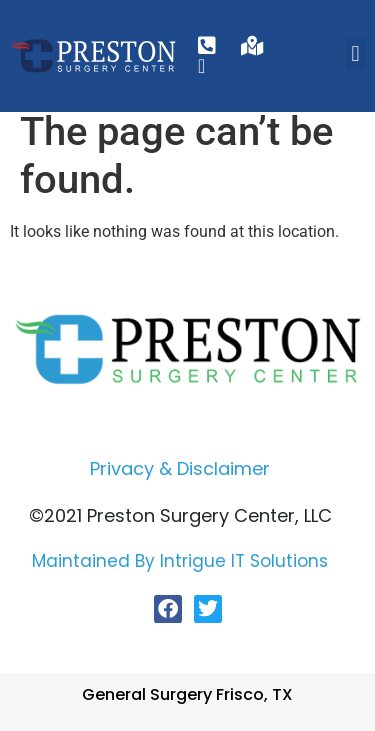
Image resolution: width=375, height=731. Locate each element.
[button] (355, 53)
